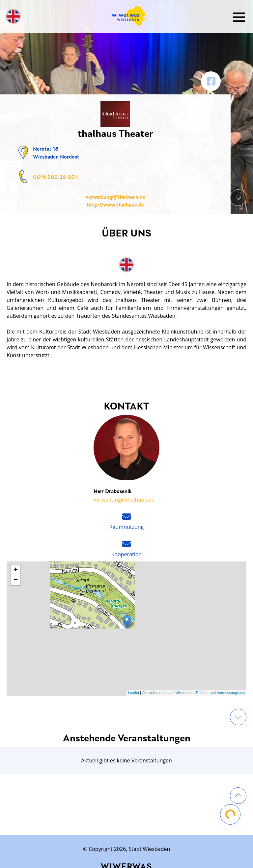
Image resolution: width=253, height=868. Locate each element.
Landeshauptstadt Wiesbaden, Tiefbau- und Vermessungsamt (195, 693)
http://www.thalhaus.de (115, 205)
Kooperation (126, 554)
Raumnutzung (127, 527)
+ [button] (16, 570)
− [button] (16, 580)
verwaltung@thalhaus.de (115, 197)
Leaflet (134, 693)
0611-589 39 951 (55, 178)
